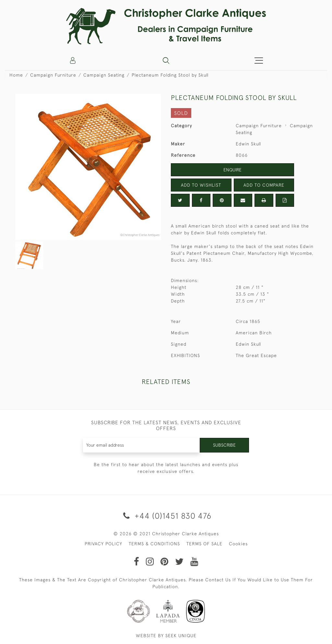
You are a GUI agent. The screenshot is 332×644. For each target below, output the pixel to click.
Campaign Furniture (53, 75)
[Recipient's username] (142, 445)
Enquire (232, 170)
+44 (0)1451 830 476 (166, 516)
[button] (166, 60)
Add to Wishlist (201, 185)
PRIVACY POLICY (103, 544)
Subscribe (224, 445)
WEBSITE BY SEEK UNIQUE (166, 636)
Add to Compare (264, 185)
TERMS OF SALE (204, 544)
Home (16, 75)
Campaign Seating (104, 75)
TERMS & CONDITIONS (154, 544)
